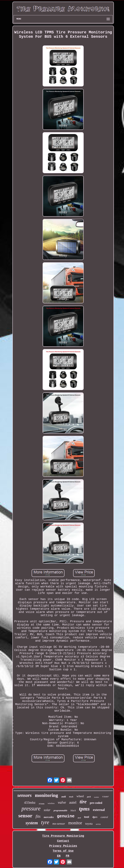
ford (79, 818)
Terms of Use (63, 851)
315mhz (42, 804)
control (104, 817)
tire (83, 802)
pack (89, 797)
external (99, 810)
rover (106, 797)
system (32, 823)
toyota (89, 824)
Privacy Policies (63, 846)
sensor (25, 816)
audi (63, 797)
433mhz (30, 802)
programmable (60, 811)
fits (38, 816)
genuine (66, 816)
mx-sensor (59, 824)
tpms (84, 809)
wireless (51, 803)
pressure (31, 809)
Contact (63, 841)
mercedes (49, 817)
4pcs (95, 817)
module (97, 797)
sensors (24, 795)
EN (59, 856)
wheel (80, 796)
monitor (75, 823)
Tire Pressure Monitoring (63, 836)
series (98, 824)
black (73, 810)
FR (67, 856)
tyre (45, 822)
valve (62, 802)
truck (71, 797)
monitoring (46, 795)
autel (73, 802)
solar (47, 810)
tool (87, 817)
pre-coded (96, 803)
